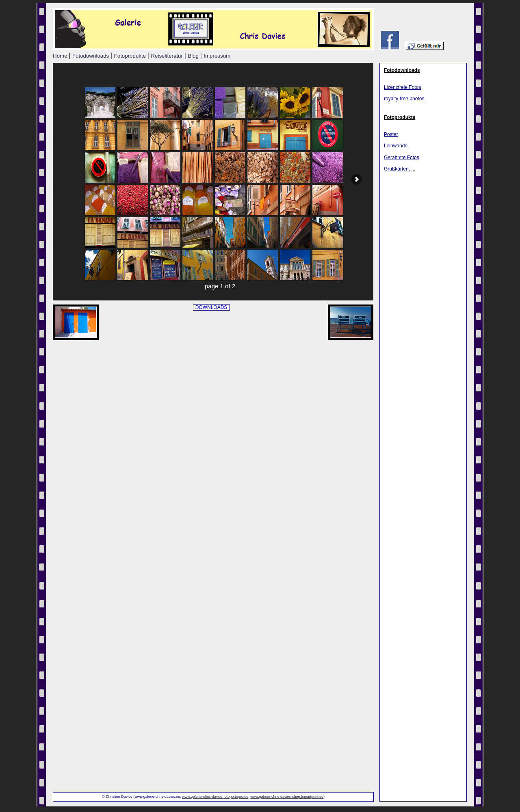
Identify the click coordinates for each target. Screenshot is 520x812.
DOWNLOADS (211, 307)
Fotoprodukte (400, 117)
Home (61, 56)
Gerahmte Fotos (402, 158)
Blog (194, 56)
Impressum (217, 56)
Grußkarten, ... (400, 169)
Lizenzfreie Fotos (402, 87)
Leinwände (396, 146)
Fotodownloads (402, 70)
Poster (391, 134)
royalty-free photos (404, 99)
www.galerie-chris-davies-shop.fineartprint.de (287, 797)
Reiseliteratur (167, 56)
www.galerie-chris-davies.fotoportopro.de (215, 797)
